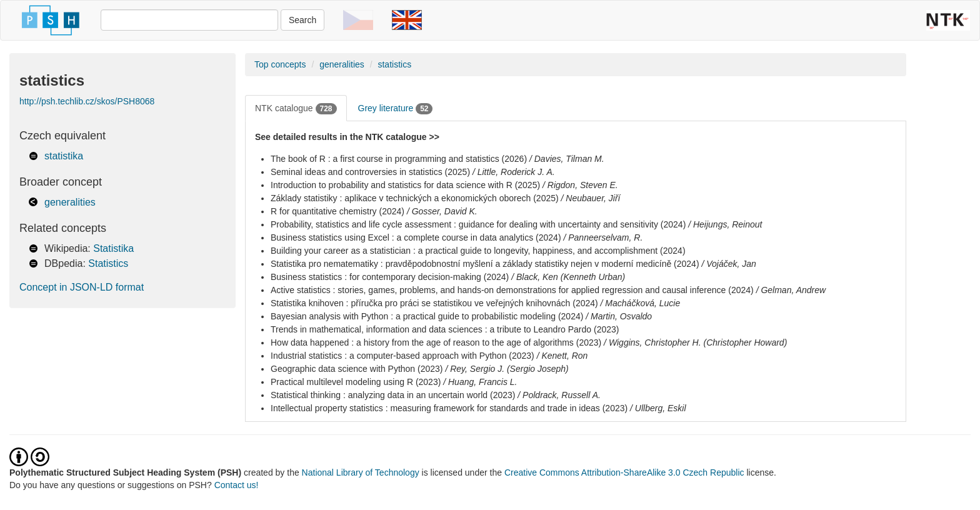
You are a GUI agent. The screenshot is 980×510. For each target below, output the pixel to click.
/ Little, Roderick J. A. (514, 172)
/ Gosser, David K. (442, 211)
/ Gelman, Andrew (791, 290)
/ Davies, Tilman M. (567, 159)
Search (302, 20)
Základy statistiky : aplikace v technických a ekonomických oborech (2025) (415, 198)
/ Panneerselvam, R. (603, 237)
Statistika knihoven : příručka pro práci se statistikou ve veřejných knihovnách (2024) (434, 303)
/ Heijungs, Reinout (725, 224)
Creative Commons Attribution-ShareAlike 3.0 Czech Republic (626, 472)
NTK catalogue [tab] (296, 109)
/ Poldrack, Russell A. (559, 395)
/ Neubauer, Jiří (591, 198)
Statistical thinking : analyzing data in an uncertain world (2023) (393, 395)
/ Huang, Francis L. (480, 382)
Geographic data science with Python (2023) (357, 369)
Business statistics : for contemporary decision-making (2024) (390, 277)
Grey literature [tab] (396, 109)
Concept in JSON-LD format (82, 287)
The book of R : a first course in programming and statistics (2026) (399, 159)
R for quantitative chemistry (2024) (337, 211)
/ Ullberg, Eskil (658, 408)
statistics (394, 64)
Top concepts (280, 64)
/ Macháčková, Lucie (641, 303)
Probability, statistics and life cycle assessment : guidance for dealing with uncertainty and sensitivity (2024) (478, 224)
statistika (64, 156)
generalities (70, 202)
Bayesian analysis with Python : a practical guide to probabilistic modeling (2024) (427, 316)
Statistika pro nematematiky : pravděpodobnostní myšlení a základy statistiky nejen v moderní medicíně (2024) (485, 264)
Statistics (108, 263)
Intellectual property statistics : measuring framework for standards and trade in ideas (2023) (449, 408)
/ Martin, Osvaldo (619, 316)
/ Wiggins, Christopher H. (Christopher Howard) (695, 342)
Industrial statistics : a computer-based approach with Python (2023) (402, 356)
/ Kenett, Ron (562, 356)
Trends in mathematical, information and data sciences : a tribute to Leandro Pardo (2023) (445, 329)
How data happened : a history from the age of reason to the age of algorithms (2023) (436, 342)
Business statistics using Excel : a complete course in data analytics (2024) (416, 237)
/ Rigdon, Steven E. (580, 185)
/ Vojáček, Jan (728, 264)
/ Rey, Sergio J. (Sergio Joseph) (507, 369)
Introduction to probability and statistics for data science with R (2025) (405, 185)
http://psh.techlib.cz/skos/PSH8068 (87, 101)
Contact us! (237, 485)
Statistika (113, 248)
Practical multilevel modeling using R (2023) (356, 382)
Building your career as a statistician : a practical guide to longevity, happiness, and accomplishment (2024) (478, 251)
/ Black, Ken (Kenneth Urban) (568, 277)
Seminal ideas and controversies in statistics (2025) (370, 172)
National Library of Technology (361, 472)
